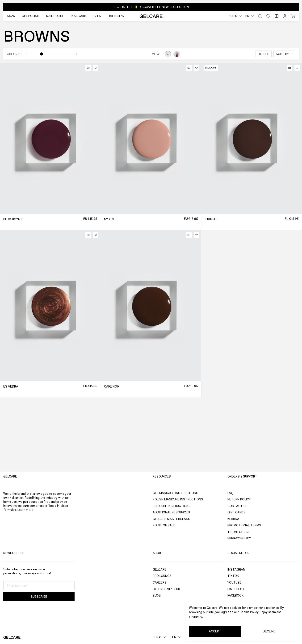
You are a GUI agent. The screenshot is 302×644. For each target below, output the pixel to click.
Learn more (25, 510)
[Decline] (269, 632)
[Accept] (215, 632)
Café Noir (112, 386)
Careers (160, 582)
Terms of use (239, 532)
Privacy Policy (239, 539)
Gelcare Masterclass (171, 519)
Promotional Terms (244, 526)
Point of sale (164, 526)
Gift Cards (237, 513)
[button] (151, 7)
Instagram (237, 569)
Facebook (235, 596)
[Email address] (39, 586)
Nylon (109, 219)
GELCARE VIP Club (166, 589)
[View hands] (177, 54)
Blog (157, 596)
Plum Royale (13, 219)
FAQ (231, 493)
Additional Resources (171, 513)
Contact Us (237, 506)
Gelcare (159, 569)
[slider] (41, 54)
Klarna (233, 519)
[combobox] (235, 16)
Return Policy (239, 499)
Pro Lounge (162, 576)
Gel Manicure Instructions (175, 493)
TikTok (233, 576)
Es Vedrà (11, 386)
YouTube (234, 582)
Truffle (211, 219)
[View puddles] (168, 54)
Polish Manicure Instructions (178, 499)
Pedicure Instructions (172, 506)
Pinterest (236, 589)
